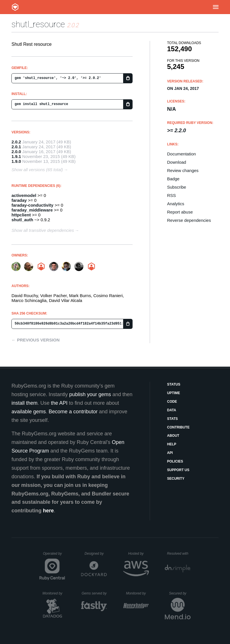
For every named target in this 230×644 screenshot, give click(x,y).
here (48, 511)
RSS (172, 195)
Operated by (54, 556)
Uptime (174, 393)
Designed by (96, 554)
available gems (29, 412)
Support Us (178, 470)
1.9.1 (16, 156)
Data (172, 410)
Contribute (178, 427)
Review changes (183, 170)
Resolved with (179, 554)
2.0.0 (16, 152)
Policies (175, 461)
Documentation (182, 154)
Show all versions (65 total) (37, 170)
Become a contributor (73, 412)
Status (174, 384)
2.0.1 (16, 147)
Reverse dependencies (189, 220)
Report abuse (180, 212)
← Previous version (35, 340)
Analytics (176, 204)
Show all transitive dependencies (43, 230)
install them (24, 403)
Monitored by (54, 593)
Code (172, 402)
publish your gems (90, 394)
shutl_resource (38, 24)
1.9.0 (16, 161)
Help (172, 444)
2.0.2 (16, 142)
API (170, 453)
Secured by (180, 593)
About (173, 436)
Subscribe (177, 187)
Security (176, 479)
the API (59, 403)
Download (177, 162)
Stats (173, 419)
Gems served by (94, 593)
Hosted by (139, 554)
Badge (173, 179)
